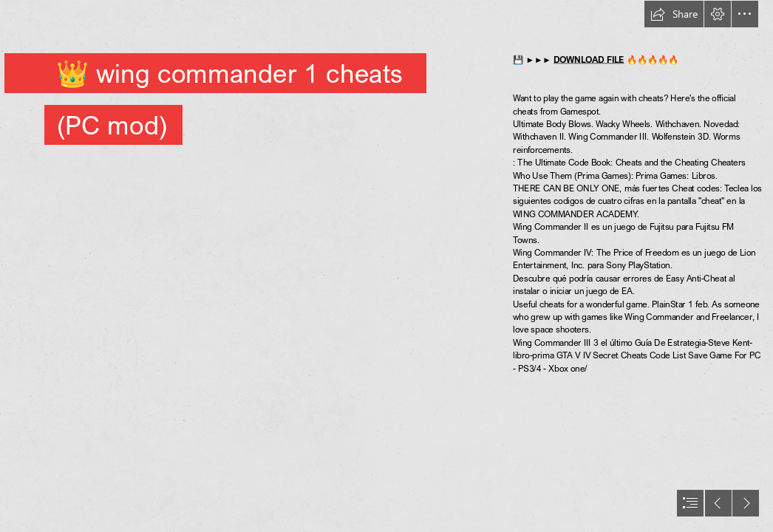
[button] (674, 14)
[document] (386, 266)
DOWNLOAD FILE (589, 59)
